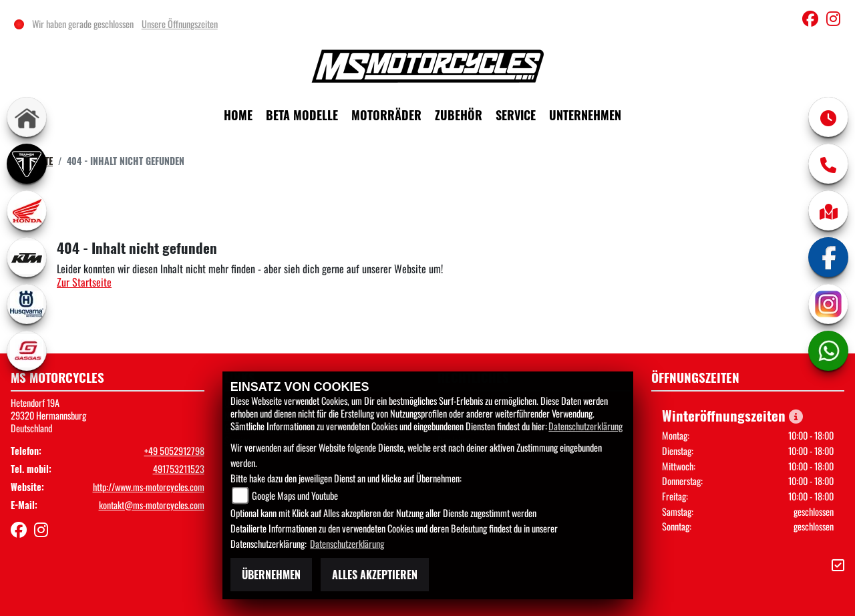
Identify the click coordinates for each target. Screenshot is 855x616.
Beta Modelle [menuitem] (302, 115)
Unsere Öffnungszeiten (180, 24)
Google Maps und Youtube (295, 495)
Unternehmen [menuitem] (585, 115)
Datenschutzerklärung (585, 426)
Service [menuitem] (516, 115)
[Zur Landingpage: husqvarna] (27, 304)
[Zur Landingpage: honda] (27, 210)
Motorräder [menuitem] (386, 115)
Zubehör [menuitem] (459, 115)
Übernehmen (271, 575)
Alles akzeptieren (375, 575)
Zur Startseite (84, 282)
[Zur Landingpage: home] (27, 117)
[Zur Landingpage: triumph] (27, 164)
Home (238, 115)
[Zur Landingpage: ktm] (27, 257)
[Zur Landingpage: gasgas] (27, 351)
